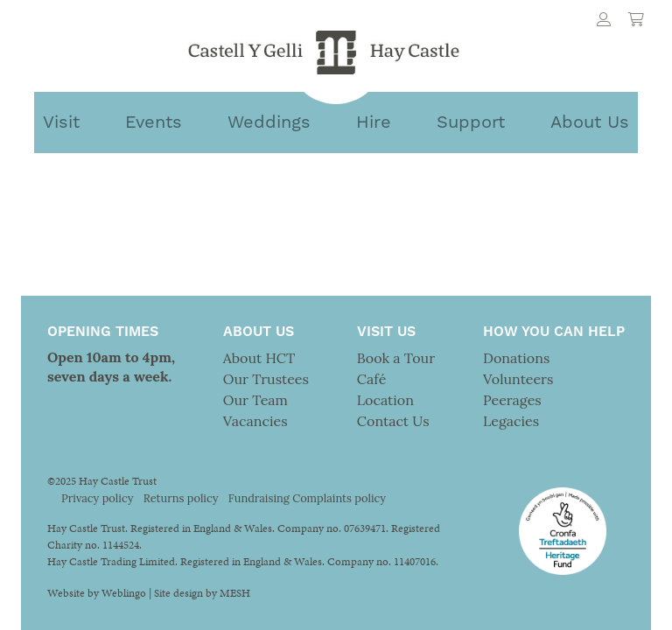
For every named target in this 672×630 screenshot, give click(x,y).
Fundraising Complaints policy (307, 498)
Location (385, 400)
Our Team (255, 400)
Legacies (511, 421)
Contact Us (393, 421)
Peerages (512, 400)
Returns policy (181, 498)
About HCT (259, 358)
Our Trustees (266, 379)
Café (371, 379)
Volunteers (518, 379)
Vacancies (255, 421)
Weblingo (124, 593)
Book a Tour (396, 358)
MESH (235, 593)
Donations (516, 358)
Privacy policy (97, 498)
